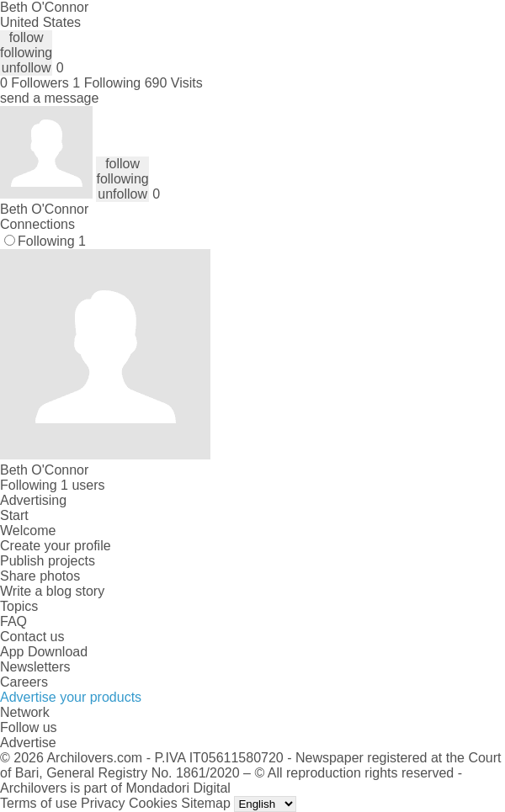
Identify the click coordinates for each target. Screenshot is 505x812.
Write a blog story (52, 591)
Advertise (28, 743)
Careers (24, 682)
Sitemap (206, 803)
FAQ (13, 621)
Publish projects (48, 561)
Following (52, 241)
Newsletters (35, 667)
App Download (44, 652)
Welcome (28, 531)
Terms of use (39, 803)
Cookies (153, 803)
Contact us (32, 637)
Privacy (103, 803)
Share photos (40, 576)
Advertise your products (71, 697)
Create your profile (56, 546)
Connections (37, 224)
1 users (82, 485)
